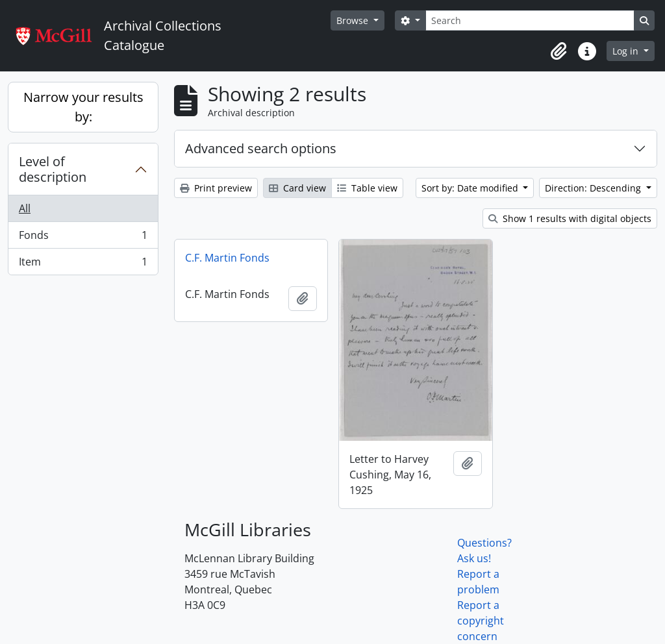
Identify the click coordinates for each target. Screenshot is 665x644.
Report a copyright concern (481, 621)
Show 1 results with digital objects (570, 218)
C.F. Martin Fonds (227, 258)
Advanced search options (261, 148)
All (25, 208)
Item (83, 264)
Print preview (216, 188)
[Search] (530, 20)
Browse (354, 20)
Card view (297, 188)
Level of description (53, 169)
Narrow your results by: (83, 107)
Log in (627, 51)
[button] (558, 51)
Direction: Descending (594, 188)
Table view (367, 188)
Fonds (83, 238)
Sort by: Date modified (471, 188)
